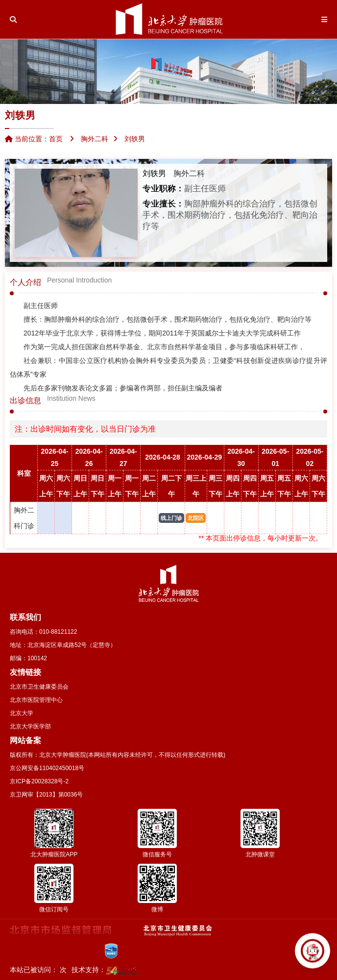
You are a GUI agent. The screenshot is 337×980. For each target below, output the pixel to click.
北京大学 (22, 713)
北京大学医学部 (30, 726)
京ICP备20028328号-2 (39, 781)
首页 (56, 139)
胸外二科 (189, 173)
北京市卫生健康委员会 (39, 687)
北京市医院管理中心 (36, 700)
